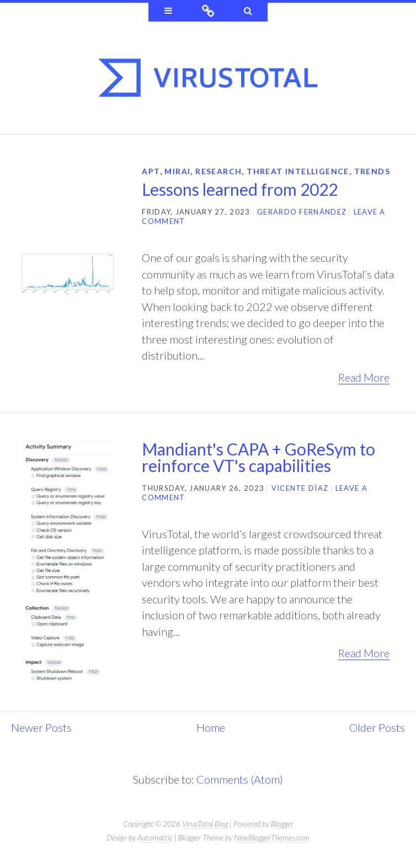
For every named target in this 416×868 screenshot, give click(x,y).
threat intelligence (298, 171)
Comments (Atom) (240, 779)
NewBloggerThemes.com (272, 837)
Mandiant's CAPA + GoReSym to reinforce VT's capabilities (258, 457)
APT (151, 171)
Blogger (282, 824)
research (218, 171)
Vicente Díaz (300, 488)
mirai (177, 171)
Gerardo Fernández (302, 212)
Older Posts (377, 727)
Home (211, 727)
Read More (364, 377)
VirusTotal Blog (205, 824)
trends (372, 171)
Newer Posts (41, 727)
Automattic (155, 837)
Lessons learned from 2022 (240, 189)
